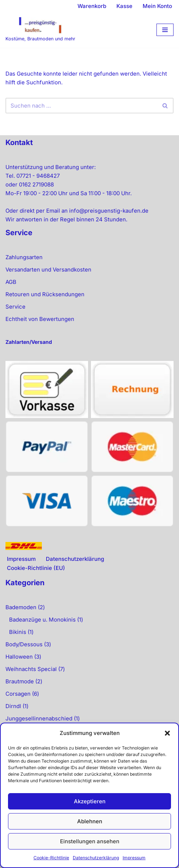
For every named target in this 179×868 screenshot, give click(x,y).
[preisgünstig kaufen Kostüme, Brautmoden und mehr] (40, 30)
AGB (11, 282)
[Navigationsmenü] (165, 30)
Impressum (134, 858)
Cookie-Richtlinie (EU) (36, 568)
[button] (167, 733)
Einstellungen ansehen (90, 841)
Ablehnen (90, 821)
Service (15, 307)
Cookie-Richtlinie (51, 858)
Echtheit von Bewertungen (40, 319)
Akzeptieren (90, 801)
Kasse (124, 6)
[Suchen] (81, 106)
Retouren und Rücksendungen (45, 294)
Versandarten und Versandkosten (48, 270)
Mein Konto (157, 6)
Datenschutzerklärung (96, 858)
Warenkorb (92, 6)
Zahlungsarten (24, 257)
